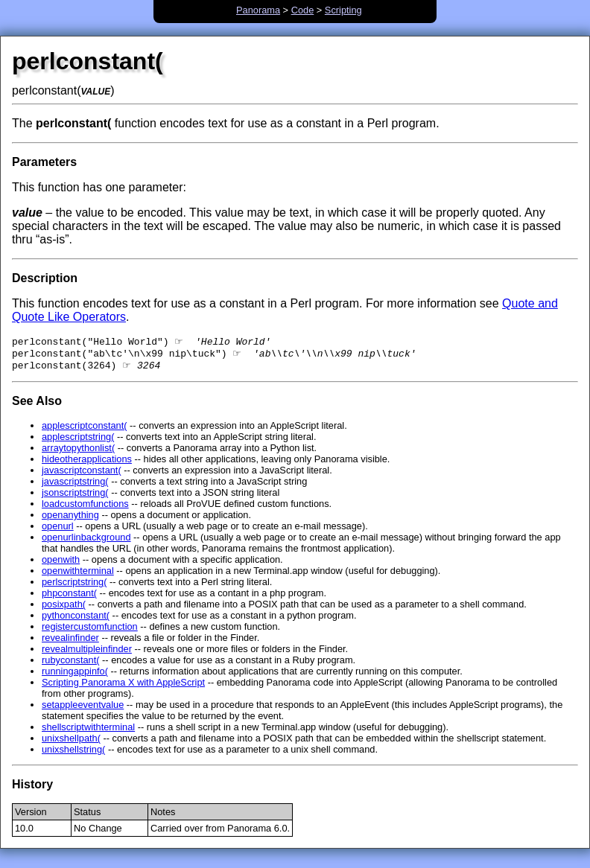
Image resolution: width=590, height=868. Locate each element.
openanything (70, 519)
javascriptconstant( (82, 475)
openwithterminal (78, 575)
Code (303, 10)
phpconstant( (69, 597)
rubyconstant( (71, 664)
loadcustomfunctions (85, 508)
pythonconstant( (76, 620)
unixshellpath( (71, 743)
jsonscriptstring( (75, 497)
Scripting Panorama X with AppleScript (123, 687)
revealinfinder (70, 642)
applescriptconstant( (85, 430)
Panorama (258, 10)
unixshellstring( (73, 754)
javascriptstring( (75, 486)
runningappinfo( (75, 676)
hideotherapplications (87, 463)
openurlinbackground (86, 542)
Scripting (343, 10)
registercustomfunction (90, 631)
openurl (58, 530)
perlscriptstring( (74, 586)
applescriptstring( (78, 441)
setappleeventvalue (83, 709)
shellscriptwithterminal (88, 731)
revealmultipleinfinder (87, 653)
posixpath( (64, 609)
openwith (61, 564)
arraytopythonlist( (78, 452)
